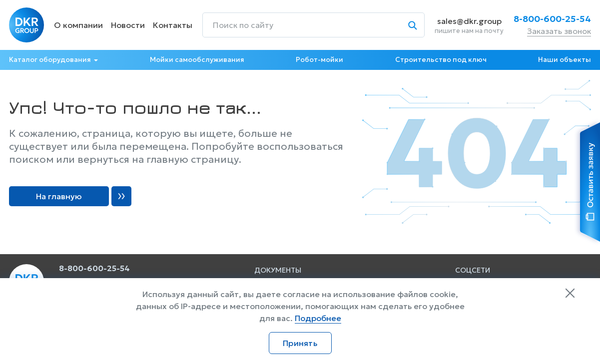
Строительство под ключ (441, 60)
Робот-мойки (319, 60)
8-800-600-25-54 (552, 19)
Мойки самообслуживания (197, 60)
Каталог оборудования (50, 60)
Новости (128, 25)
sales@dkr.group (469, 21)
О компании (78, 25)
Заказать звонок (559, 31)
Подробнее (318, 318)
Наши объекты (565, 60)
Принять (300, 343)
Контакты (173, 25)
